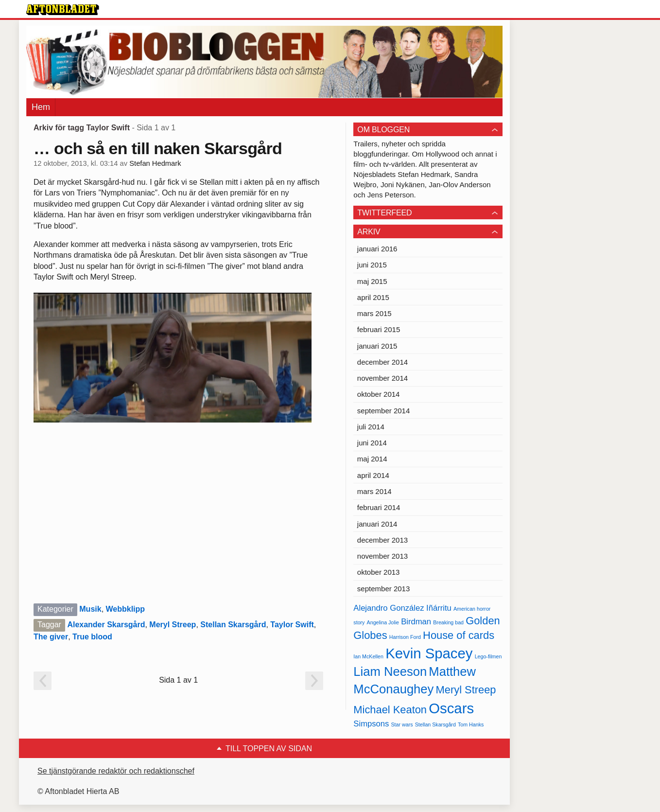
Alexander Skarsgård (106, 625)
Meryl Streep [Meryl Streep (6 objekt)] (466, 690)
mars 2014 (374, 491)
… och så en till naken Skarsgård (158, 148)
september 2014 (383, 411)
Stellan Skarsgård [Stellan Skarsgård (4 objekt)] (435, 724)
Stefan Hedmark (155, 163)
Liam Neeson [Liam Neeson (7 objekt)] (390, 671)
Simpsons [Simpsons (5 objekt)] (371, 724)
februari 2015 (379, 329)
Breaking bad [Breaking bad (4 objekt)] (448, 622)
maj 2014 (372, 459)
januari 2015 (377, 346)
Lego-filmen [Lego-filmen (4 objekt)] (488, 656)
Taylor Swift (292, 625)
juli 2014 (371, 427)
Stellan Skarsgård (233, 625)
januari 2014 (377, 524)
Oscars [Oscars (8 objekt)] (451, 708)
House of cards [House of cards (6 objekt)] (459, 635)
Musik (90, 609)
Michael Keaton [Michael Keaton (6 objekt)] (390, 710)
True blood (92, 637)
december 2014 (382, 362)
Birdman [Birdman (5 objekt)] (416, 622)
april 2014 (373, 475)
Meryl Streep (173, 625)
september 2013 (383, 589)
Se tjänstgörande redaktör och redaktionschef (116, 771)
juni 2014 (372, 443)
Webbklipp (126, 609)
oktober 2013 (379, 572)
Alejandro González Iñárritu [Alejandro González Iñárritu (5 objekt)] (402, 608)
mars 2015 (374, 313)
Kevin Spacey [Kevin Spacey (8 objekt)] (429, 653)
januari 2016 (377, 249)
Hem (41, 107)
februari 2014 (379, 507)
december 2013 (382, 540)
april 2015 (373, 297)
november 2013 (382, 556)
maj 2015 (372, 281)
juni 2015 (372, 265)
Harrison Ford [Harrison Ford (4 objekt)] (405, 637)
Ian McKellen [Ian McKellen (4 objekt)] (368, 656)
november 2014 (382, 378)
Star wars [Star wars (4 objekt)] (402, 724)
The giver (51, 637)
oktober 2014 (379, 394)
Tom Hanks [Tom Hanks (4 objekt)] (471, 724)
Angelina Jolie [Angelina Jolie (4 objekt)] (383, 622)
